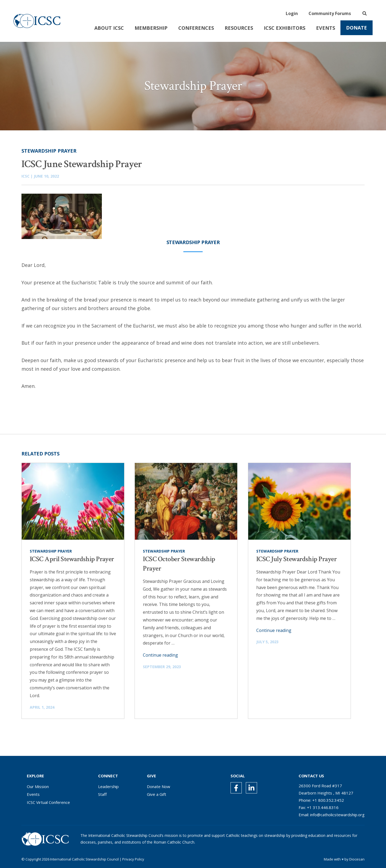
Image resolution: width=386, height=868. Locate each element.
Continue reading (160, 655)
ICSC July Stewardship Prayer (296, 559)
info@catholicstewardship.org (337, 815)
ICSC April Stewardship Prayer (72, 559)
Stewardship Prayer (49, 151)
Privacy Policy (133, 859)
